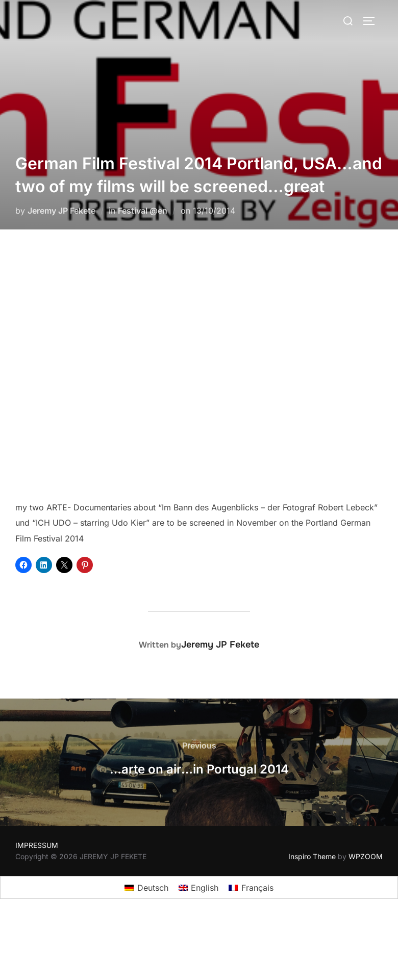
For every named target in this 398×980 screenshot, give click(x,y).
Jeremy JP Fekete (61, 211)
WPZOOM (366, 856)
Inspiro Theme (312, 856)
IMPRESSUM (37, 845)
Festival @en (143, 211)
